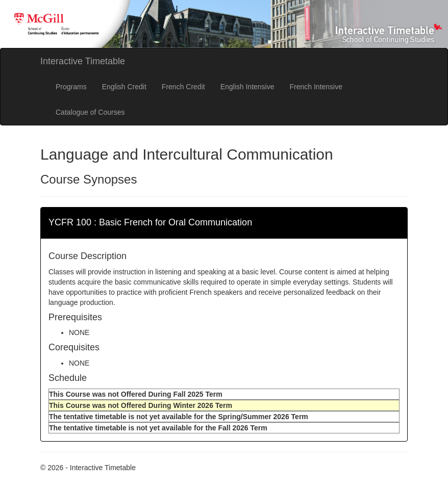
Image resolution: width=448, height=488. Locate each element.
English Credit (124, 87)
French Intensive (316, 87)
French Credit (183, 87)
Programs (71, 87)
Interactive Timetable (83, 61)
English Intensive (247, 87)
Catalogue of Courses (90, 112)
